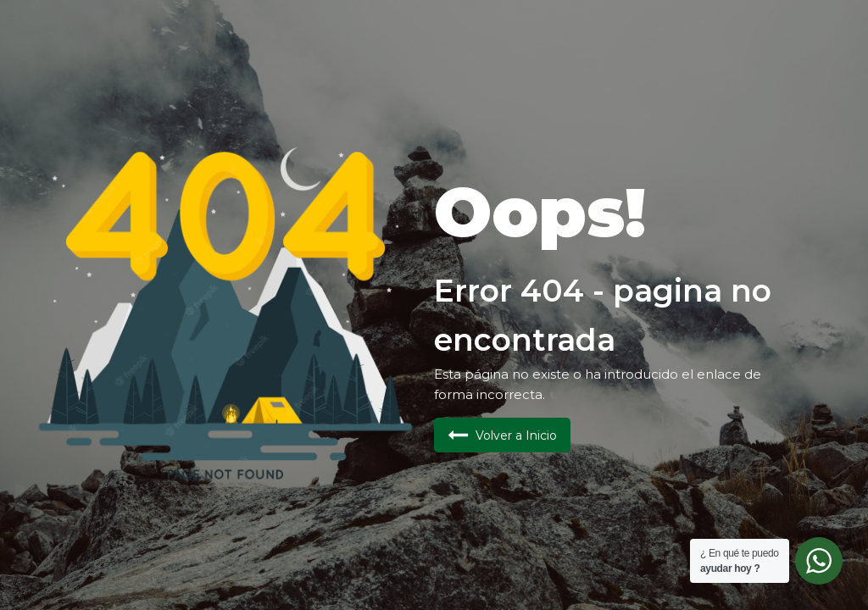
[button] (502, 435)
